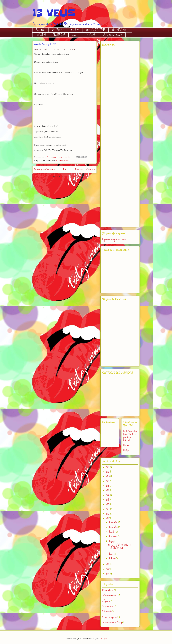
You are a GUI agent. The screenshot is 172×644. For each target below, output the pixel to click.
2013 (108, 509)
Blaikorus (126, 445)
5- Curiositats (107, 611)
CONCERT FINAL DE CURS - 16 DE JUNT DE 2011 (55, 50)
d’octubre (113, 532)
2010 (108, 564)
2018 (108, 486)
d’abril (111, 554)
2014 (108, 504)
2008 (108, 574)
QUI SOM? (75, 30)
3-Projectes (106, 601)
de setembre (113, 536)
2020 (108, 476)
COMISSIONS (41, 35)
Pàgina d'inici (40, 30)
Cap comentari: (65, 157)
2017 (108, 490)
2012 (108, 514)
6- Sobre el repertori (110, 617)
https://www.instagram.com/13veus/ (114, 239)
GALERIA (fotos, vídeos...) (112, 35)
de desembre (114, 522)
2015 (108, 500)
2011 (108, 518)
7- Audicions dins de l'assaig (112, 622)
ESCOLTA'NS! (90, 35)
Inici (65, 169)
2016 (108, 495)
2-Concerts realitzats (110, 595)
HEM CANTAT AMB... (120, 30)
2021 (108, 472)
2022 (108, 467)
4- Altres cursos (108, 606)
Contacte (75, 35)
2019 (108, 481)
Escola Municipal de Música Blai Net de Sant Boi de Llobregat (130, 435)
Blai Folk (126, 451)
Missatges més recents (45, 169)
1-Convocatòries (62, 161)
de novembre (114, 527)
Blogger (104, 639)
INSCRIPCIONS (59, 35)
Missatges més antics (85, 169)
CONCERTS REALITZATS (96, 30)
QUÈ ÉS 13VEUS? (58, 30)
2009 (108, 569)
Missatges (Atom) (71, 177)
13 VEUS (54, 13)
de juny (112, 541)
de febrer (113, 558)
